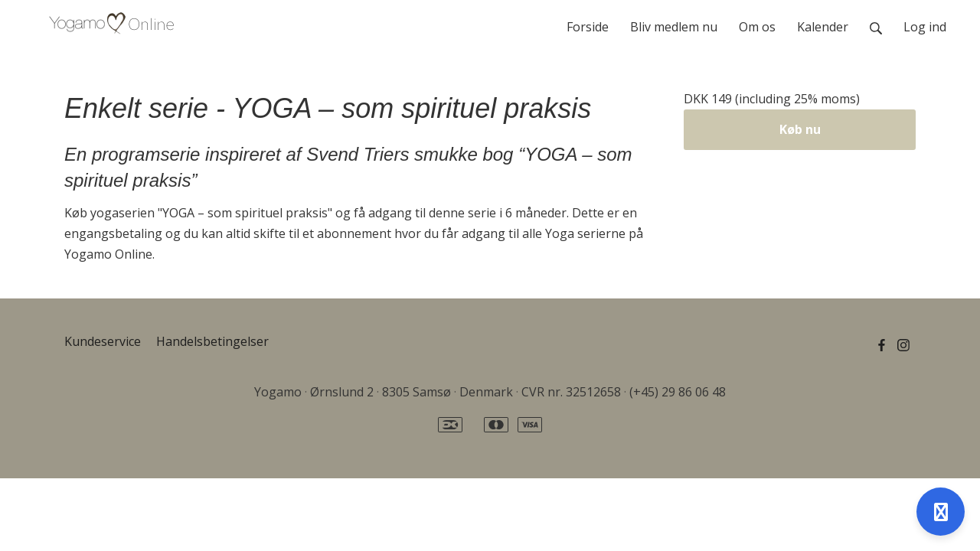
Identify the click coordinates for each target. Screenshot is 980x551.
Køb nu (800, 129)
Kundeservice (103, 341)
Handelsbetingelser (212, 341)
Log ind (925, 27)
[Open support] (941, 512)
